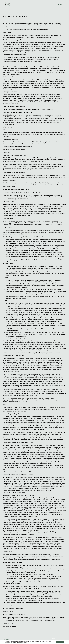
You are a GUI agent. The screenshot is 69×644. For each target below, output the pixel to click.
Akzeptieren (60, 642)
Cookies (25, 643)
